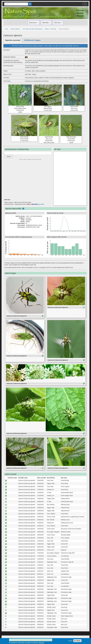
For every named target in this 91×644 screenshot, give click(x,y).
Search (9, 156)
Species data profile (13, 209)
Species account (13, 40)
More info (41, 643)
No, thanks (77, 641)
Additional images (32, 40)
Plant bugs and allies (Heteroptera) (32, 29)
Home (6, 29)
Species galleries (15, 29)
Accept (70, 641)
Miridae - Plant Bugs (50, 29)
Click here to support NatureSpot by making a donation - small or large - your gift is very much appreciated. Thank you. (45, 46)
